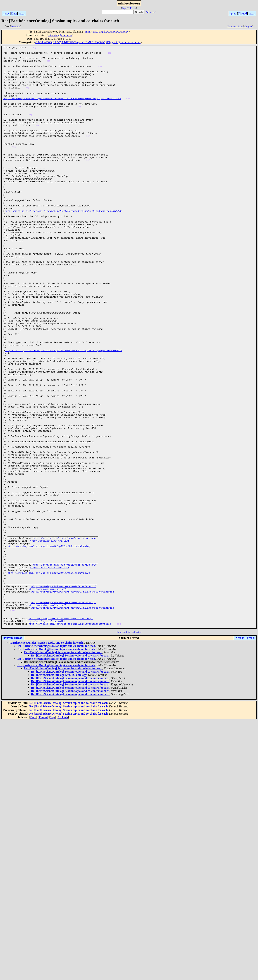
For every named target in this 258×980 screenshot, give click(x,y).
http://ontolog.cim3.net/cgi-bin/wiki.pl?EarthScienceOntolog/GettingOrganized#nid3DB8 (62, 109)
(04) (100, 71)
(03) (48, 64)
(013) (12, 724)
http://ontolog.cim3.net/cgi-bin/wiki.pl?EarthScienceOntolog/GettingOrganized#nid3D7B (64, 411)
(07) (79, 119)
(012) (88, 183)
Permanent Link (235, 26)
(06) (128, 109)
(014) (119, 740)
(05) (27, 96)
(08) (30, 129)
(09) (37, 141)
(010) (88, 154)
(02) (110, 55)
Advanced (150, 12)
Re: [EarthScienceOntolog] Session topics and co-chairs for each (56, 762)
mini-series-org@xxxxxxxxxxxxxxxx (107, 32)
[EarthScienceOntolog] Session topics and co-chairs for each (46, 759)
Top (124, 8)
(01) (34, 48)
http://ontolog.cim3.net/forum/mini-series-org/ (65, 637)
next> (22, 13)
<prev (6, 13)
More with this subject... (129, 748)
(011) (14, 167)
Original (248, 26)
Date (14, 13)
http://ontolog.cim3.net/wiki (49, 640)
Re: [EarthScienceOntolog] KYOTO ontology (59, 791)
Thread (242, 13)
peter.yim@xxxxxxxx (60, 35)
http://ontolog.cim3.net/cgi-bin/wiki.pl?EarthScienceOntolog (49, 646)
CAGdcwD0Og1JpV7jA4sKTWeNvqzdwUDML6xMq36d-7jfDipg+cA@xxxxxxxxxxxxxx (88, 42)
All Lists (132, 8)
